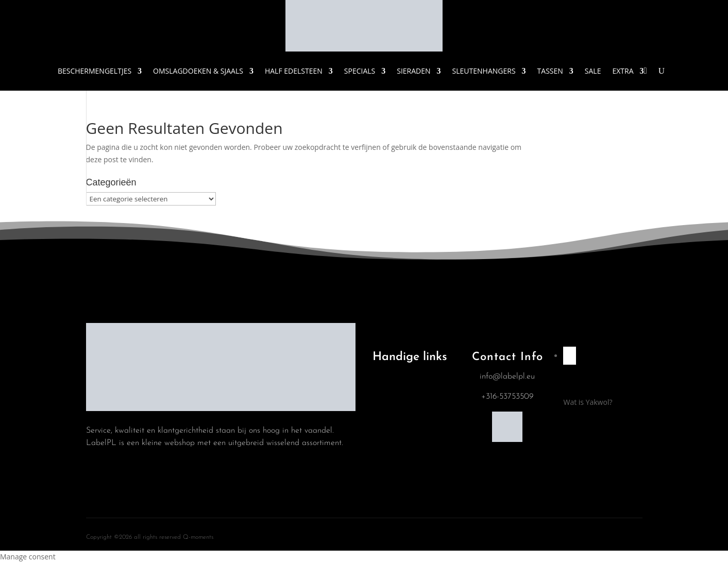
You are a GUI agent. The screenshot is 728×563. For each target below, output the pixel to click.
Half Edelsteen (294, 71)
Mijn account (401, 487)
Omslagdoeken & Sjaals (198, 71)
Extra (623, 71)
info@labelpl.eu (507, 377)
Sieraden (413, 71)
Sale (593, 71)
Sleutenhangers (484, 71)
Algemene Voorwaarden (401, 379)
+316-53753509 (507, 397)
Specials (360, 71)
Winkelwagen (401, 435)
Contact (393, 461)
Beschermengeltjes (95, 71)
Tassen (550, 71)
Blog (387, 408)
